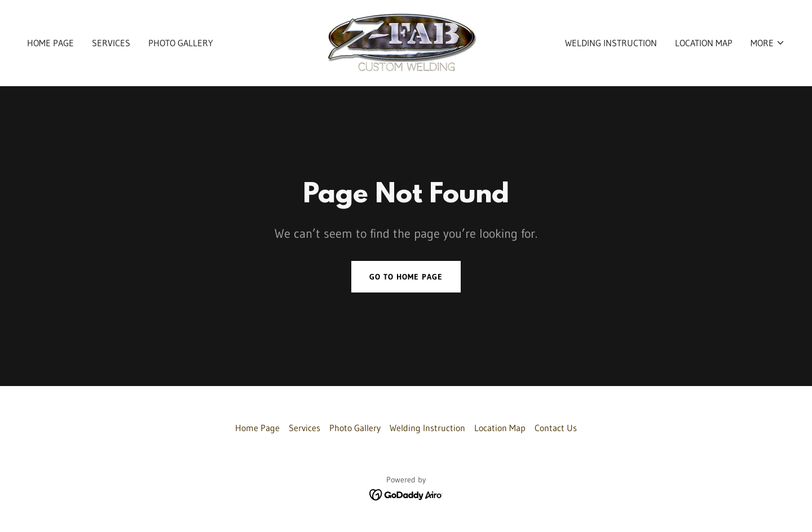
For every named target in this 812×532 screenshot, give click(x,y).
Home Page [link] (50, 43)
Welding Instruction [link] (611, 43)
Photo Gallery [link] (181, 43)
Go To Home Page (406, 277)
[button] (768, 43)
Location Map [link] (704, 43)
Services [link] (111, 43)
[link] (406, 42)
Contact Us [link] (556, 428)
